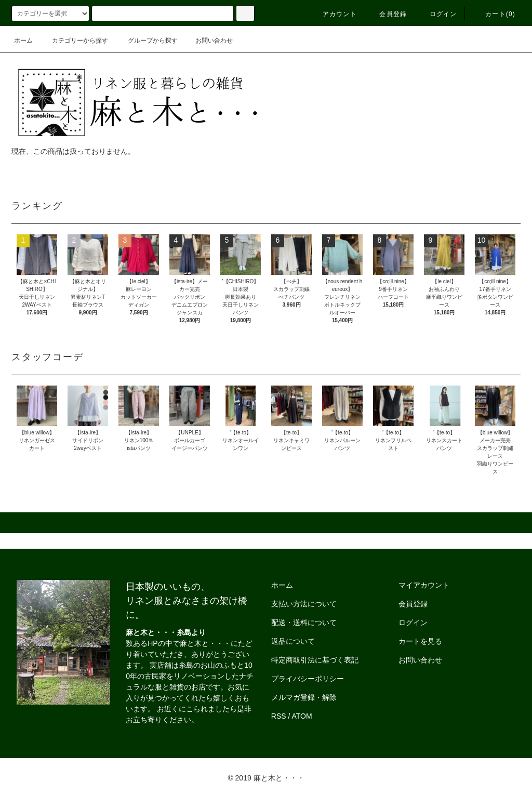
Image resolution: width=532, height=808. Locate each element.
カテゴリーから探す (74, 41)
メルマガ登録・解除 (304, 697)
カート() (494, 14)
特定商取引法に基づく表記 (315, 660)
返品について (293, 641)
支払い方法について (304, 604)
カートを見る (420, 641)
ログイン (437, 14)
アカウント (334, 14)
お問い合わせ (208, 41)
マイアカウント (424, 585)
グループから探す (147, 41)
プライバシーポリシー (308, 679)
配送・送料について (304, 622)
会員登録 (387, 14)
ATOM (302, 716)
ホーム (23, 41)
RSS (279, 716)
